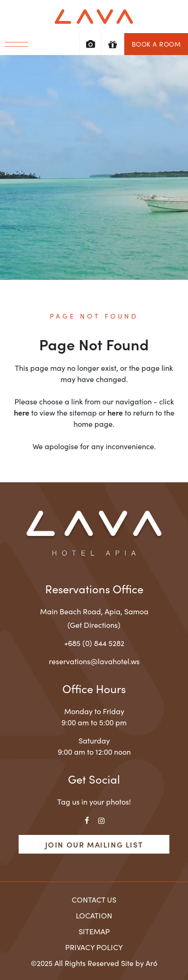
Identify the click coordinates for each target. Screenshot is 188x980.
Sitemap (94, 931)
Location (94, 915)
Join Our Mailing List (94, 844)
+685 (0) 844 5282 (94, 643)
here (22, 412)
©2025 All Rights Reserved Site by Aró (94, 963)
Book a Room (156, 44)
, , (94, 611)
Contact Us (94, 899)
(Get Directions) (94, 625)
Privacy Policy (94, 947)
